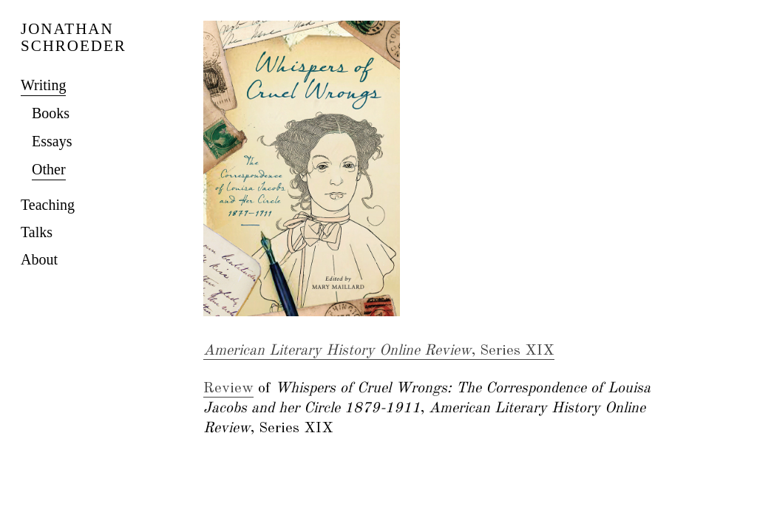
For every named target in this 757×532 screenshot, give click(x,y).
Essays (52, 141)
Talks (37, 232)
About (39, 259)
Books (51, 113)
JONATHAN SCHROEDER (74, 37)
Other (49, 169)
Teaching (48, 205)
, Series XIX (379, 351)
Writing (43, 85)
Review (228, 389)
